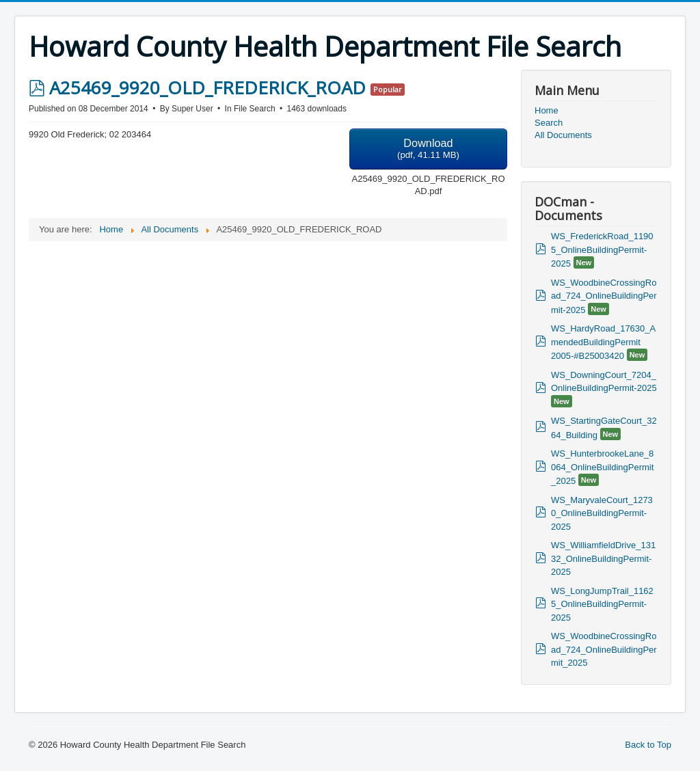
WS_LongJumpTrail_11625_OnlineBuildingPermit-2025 (602, 604)
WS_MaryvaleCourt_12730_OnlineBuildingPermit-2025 (602, 513)
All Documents (563, 135)
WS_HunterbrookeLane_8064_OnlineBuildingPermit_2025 (602, 467)
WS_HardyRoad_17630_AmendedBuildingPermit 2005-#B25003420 (603, 342)
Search (549, 123)
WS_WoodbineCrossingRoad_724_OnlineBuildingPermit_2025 (604, 649)
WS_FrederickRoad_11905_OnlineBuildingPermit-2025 (602, 250)
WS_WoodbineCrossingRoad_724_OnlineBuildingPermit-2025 (604, 296)
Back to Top (648, 745)
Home (547, 110)
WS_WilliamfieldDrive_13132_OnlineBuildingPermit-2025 (603, 558)
